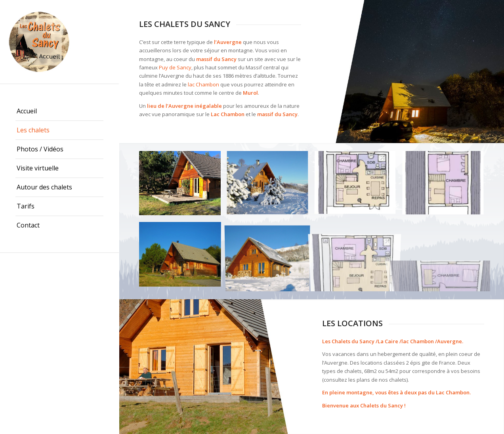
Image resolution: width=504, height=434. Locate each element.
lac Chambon (203, 84)
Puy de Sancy (175, 67)
